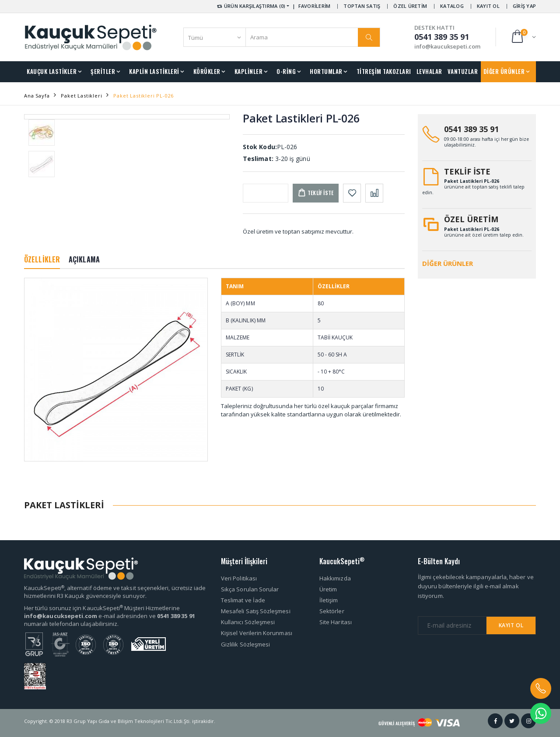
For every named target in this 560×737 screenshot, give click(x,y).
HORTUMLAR (326, 71)
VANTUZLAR (463, 71)
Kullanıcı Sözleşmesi (248, 622)
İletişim (329, 600)
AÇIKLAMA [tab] (84, 259)
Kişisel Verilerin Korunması (257, 633)
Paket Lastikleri (81, 96)
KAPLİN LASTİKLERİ (154, 71)
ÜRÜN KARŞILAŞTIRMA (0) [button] (250, 6)
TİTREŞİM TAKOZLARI (384, 71)
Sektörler (332, 611)
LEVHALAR (429, 71)
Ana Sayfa (37, 96)
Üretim (328, 589)
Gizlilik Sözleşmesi (245, 644)
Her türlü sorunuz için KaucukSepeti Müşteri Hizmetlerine (102, 608)
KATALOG (452, 6)
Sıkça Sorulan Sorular (250, 589)
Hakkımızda (335, 578)
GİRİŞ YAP (524, 6)
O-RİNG (286, 71)
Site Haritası (336, 622)
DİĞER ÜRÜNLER (504, 71)
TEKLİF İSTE (467, 171)
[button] (523, 37)
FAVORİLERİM (315, 6)
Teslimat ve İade (243, 600)
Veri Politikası (239, 578)
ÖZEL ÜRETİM (410, 6)
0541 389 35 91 (471, 129)
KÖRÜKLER (207, 71)
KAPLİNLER (249, 71)
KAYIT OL (488, 6)
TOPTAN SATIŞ (362, 6)
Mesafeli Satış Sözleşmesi (256, 611)
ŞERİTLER (103, 71)
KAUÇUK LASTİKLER (52, 71)
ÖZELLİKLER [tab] (42, 259)
